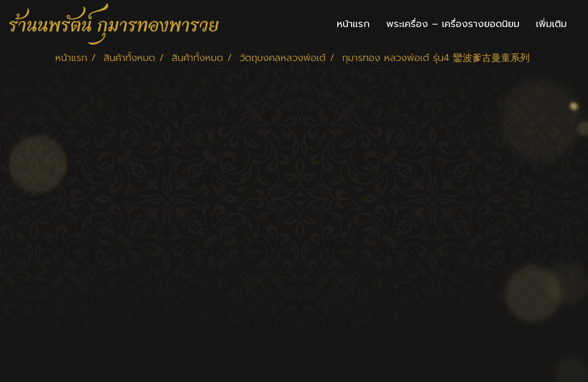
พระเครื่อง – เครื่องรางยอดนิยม (453, 24)
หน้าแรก (353, 24)
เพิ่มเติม (551, 24)
